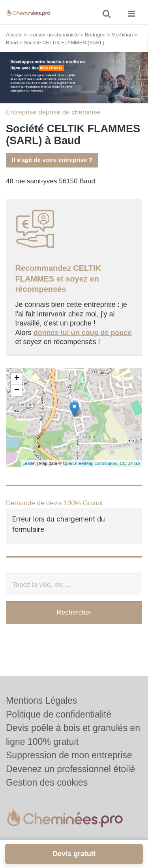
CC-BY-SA (130, 463)
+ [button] (17, 379)
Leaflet (29, 463)
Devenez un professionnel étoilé (70, 769)
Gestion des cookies (47, 782)
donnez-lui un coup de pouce (83, 333)
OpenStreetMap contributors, (91, 463)
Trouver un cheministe (54, 35)
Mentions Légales (41, 700)
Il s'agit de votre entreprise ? (52, 160)
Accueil (14, 35)
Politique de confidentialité (59, 714)
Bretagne (95, 35)
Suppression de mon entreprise (69, 755)
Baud (12, 43)
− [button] (17, 390)
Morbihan (122, 35)
